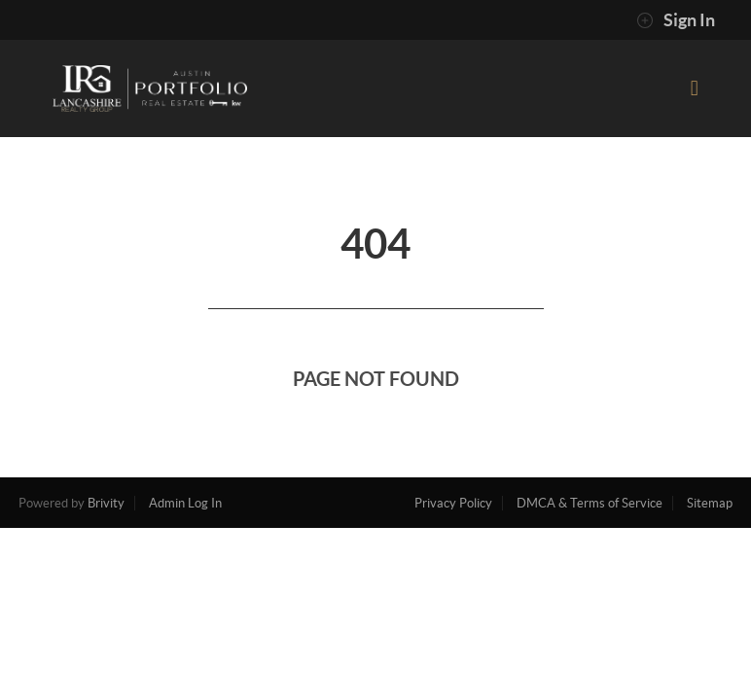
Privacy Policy (453, 503)
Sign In (676, 20)
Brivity (106, 503)
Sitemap (710, 503)
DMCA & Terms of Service (590, 503)
